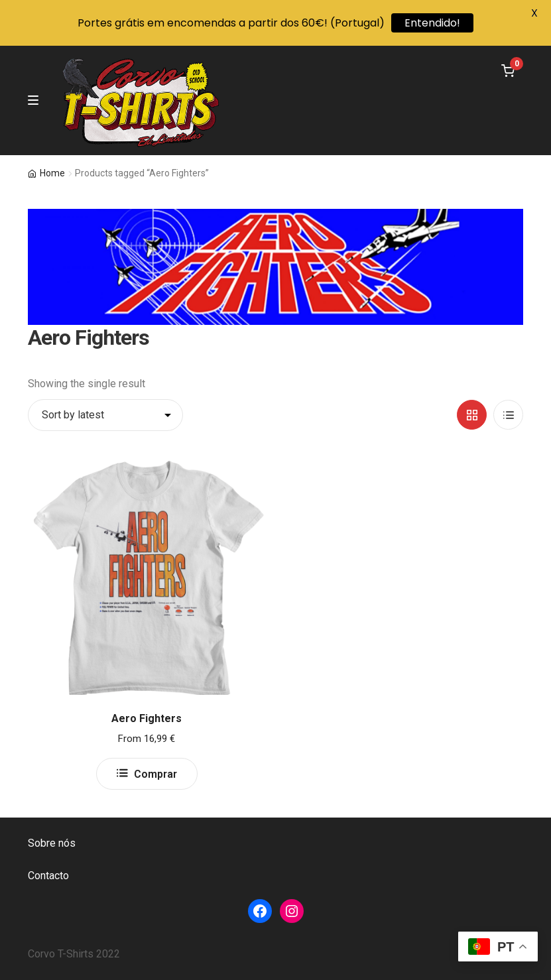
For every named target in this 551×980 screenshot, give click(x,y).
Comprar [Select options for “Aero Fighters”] (155, 774)
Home (52, 173)
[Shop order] (105, 415)
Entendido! (432, 23)
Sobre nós (52, 843)
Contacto (48, 876)
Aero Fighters (147, 718)
